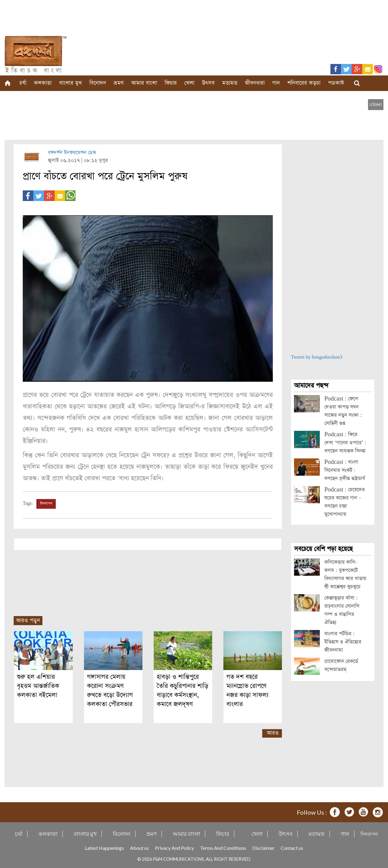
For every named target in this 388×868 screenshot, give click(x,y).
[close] (376, 104)
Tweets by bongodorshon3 (317, 357)
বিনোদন (98, 83)
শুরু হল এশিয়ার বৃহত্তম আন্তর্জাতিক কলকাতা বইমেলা (38, 686)
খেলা (189, 83)
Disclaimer (263, 848)
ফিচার (171, 83)
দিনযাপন (46, 504)
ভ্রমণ (119, 83)
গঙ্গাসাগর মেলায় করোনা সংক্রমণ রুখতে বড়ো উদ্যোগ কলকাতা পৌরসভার (110, 690)
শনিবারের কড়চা (304, 83)
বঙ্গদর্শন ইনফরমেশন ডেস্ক (72, 153)
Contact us (292, 848)
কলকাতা (43, 83)
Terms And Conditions (223, 848)
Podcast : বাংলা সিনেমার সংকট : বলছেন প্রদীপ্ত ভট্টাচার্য (345, 470)
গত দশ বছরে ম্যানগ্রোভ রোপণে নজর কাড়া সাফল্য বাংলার (248, 690)
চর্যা (23, 83)
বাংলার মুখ (70, 83)
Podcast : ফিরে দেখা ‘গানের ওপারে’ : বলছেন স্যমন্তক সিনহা (345, 443)
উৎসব (208, 83)
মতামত (230, 83)
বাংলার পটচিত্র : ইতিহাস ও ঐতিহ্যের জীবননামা (343, 642)
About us (139, 848)
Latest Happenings (104, 848)
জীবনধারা (255, 83)
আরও (273, 733)
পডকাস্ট (336, 83)
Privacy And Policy (174, 848)
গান (276, 83)
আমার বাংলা (144, 83)
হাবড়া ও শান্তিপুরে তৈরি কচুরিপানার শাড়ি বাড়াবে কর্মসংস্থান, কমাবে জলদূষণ (182, 690)
